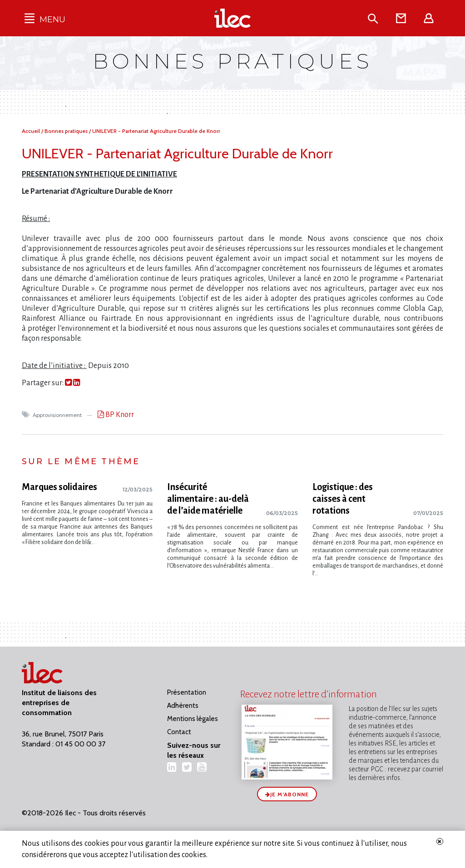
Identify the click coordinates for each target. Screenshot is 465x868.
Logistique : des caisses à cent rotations (343, 499)
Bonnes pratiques (67, 131)
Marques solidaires (59, 487)
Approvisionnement (58, 415)
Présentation (187, 692)
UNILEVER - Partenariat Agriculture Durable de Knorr (156, 131)
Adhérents (183, 706)
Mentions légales (193, 719)
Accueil (32, 131)
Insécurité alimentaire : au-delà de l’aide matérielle (208, 499)
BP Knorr (119, 415)
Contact (179, 732)
